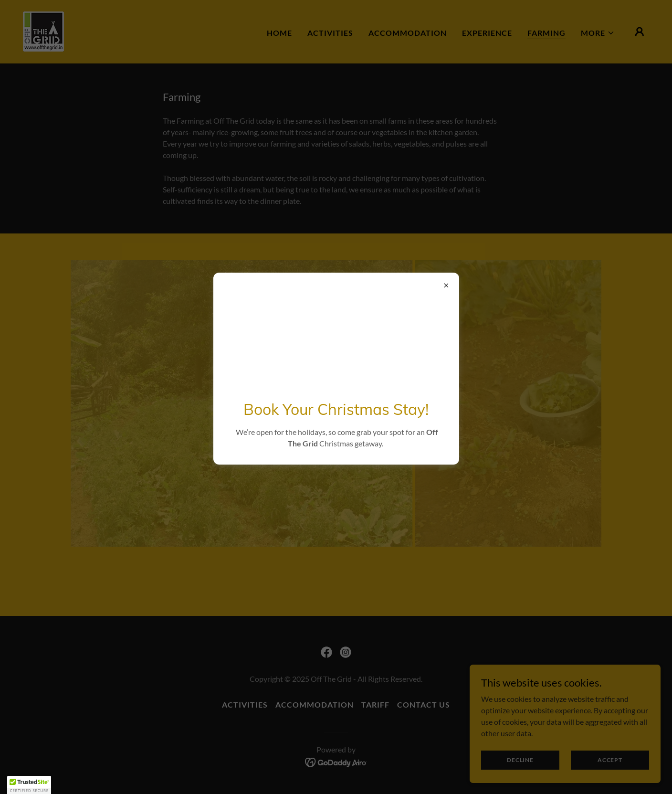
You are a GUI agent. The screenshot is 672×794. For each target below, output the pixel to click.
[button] (29, 785)
